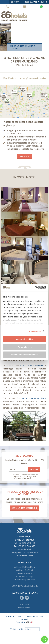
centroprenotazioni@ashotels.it (25, 552)
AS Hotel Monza (25, 573)
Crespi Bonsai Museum (32, 365)
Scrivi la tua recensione (24, 508)
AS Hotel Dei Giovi (24, 570)
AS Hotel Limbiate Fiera (24, 567)
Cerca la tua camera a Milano (22, 47)
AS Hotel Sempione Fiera (31, 398)
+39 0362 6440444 (8, 7)
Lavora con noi (25, 608)
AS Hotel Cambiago (24, 576)
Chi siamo (25, 604)
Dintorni (15, 2)
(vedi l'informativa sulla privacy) (25, 477)
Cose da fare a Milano (36, 2)
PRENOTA (25, 156)
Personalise (25, 347)
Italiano (32, 629)
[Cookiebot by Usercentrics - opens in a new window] (35, 288)
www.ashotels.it (25, 549)
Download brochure (25, 586)
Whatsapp (41, 7)
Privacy (20, 616)
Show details (35, 331)
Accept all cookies (24, 339)
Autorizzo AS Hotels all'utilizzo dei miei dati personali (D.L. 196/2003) (26, 475)
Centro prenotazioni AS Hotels (24, 7)
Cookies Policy (29, 616)
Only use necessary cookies (24, 355)
